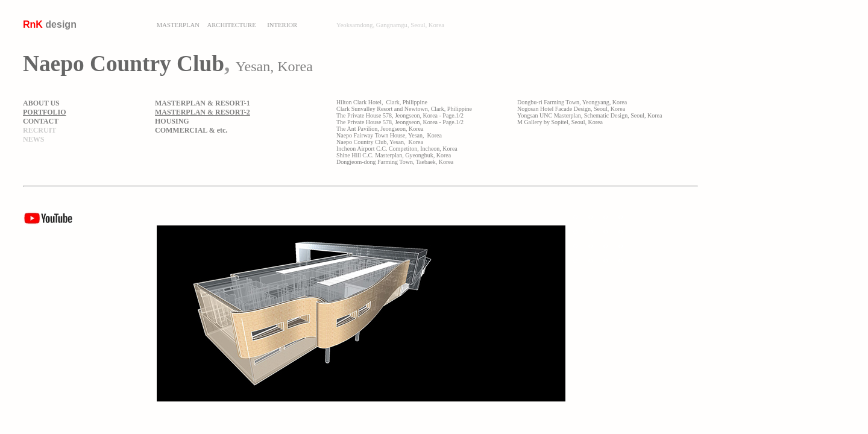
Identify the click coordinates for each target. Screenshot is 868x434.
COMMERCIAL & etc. (191, 130)
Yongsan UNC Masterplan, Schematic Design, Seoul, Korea (590, 115)
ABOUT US (41, 103)
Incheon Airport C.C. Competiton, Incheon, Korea (397, 149)
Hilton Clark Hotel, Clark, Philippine (382, 102)
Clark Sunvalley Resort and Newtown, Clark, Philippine (404, 109)
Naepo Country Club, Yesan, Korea (380, 142)
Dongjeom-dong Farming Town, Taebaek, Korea (395, 162)
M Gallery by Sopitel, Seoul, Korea (560, 122)
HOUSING (172, 121)
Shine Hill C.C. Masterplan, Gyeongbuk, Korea (394, 155)
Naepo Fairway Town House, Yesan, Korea (389, 135)
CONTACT (41, 121)
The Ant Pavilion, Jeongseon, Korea (380, 129)
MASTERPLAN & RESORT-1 (203, 103)
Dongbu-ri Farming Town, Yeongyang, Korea (572, 102)
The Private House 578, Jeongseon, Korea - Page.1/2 (400, 115)
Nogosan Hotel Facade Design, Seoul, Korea (571, 109)
